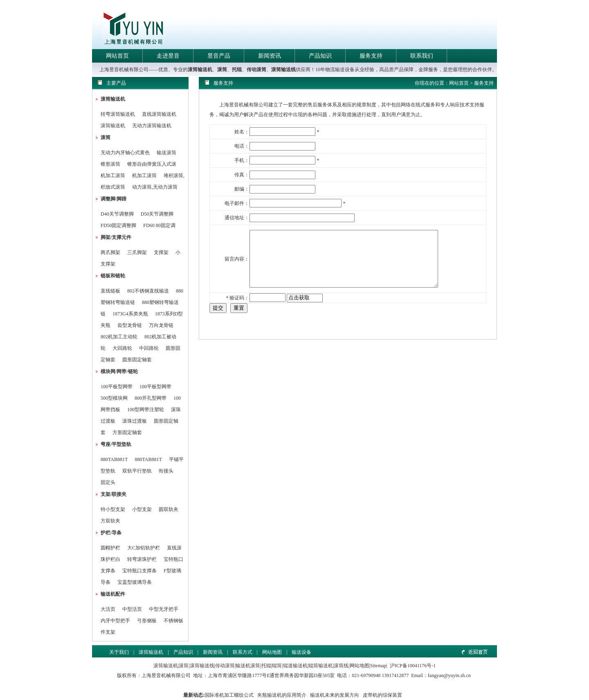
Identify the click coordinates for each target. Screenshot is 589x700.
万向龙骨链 (161, 325)
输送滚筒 (166, 153)
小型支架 (142, 509)
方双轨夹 (110, 521)
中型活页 (132, 609)
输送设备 (301, 652)
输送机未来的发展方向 (335, 695)
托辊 (237, 70)
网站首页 (117, 56)
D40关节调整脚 (117, 214)
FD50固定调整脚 (118, 225)
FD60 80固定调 (159, 225)
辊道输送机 (295, 666)
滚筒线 (341, 666)
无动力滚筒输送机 (152, 126)
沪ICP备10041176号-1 (413, 666)
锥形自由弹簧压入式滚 (152, 164)
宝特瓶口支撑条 (139, 571)
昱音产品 (219, 56)
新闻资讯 (270, 56)
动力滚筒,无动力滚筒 (155, 187)
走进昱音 (168, 56)
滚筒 (222, 70)
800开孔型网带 (151, 398)
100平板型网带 (117, 387)
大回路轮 (122, 348)
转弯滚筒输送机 (118, 114)
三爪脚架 (137, 252)
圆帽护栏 (110, 548)
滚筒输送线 (283, 70)
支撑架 (161, 252)
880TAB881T (114, 459)
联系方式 (243, 652)
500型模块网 (114, 398)
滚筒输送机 (200, 70)
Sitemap (378, 666)
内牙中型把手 (115, 621)
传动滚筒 (256, 70)
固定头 (108, 482)
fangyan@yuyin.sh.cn (449, 675)
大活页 (108, 609)
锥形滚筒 (110, 164)
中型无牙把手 (164, 609)
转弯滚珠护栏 (142, 559)
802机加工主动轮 (119, 337)
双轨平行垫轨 (137, 471)
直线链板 (110, 291)
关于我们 (119, 652)
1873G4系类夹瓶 (130, 314)
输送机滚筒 (248, 666)
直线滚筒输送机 (159, 114)
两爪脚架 (110, 252)
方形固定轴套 (127, 432)
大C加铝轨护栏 (144, 548)
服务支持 (371, 56)
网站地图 (272, 652)
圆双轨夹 (169, 509)
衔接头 (166, 471)
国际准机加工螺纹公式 (229, 695)
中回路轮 (149, 348)
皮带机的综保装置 (382, 695)
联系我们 (422, 56)
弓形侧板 (147, 621)
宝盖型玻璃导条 (135, 582)
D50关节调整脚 (157, 214)
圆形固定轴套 (137, 360)
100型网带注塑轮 (146, 410)
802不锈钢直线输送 (148, 291)
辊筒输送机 (321, 666)
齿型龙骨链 (130, 325)
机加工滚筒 (113, 176)
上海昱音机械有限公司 (166, 675)
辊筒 (277, 666)
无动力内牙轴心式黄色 (125, 153)
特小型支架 (113, 509)
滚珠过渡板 (135, 421)
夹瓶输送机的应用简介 (282, 695)
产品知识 (320, 56)
